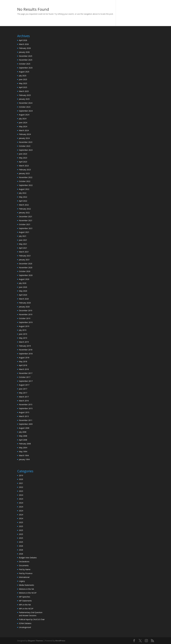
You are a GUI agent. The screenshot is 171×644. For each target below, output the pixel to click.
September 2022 (26, 185)
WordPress (60, 641)
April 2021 (23, 248)
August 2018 (24, 358)
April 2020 (23, 295)
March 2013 (24, 416)
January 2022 (24, 213)
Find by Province (26, 573)
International (24, 577)
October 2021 (25, 224)
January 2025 (24, 99)
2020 (21, 479)
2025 (21, 522)
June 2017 (23, 389)
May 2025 (23, 83)
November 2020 (26, 268)
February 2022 (25, 209)
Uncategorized (25, 627)
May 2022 (23, 197)
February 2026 (25, 48)
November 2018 (26, 350)
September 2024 (26, 111)
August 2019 (24, 326)
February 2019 (25, 346)
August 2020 (24, 279)
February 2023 (25, 170)
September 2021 (26, 228)
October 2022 (25, 181)
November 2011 (26, 420)
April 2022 (23, 201)
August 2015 (24, 412)
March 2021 (24, 252)
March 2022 (24, 205)
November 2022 (26, 177)
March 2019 (24, 342)
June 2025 (23, 79)
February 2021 (25, 256)
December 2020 (26, 264)
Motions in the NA (26, 589)
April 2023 (23, 162)
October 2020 (25, 271)
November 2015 (26, 404)
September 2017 (26, 381)
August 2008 (24, 428)
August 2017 (24, 385)
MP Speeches (25, 597)
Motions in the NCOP (28, 593)
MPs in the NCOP (26, 609)
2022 (21, 487)
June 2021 (23, 240)
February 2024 (25, 134)
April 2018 (23, 365)
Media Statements (27, 585)
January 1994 (24, 459)
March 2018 (24, 369)
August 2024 (24, 115)
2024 (21, 495)
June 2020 (23, 287)
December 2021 (26, 217)
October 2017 (25, 377)
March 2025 (24, 91)
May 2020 (23, 291)
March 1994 (24, 455)
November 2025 (26, 60)
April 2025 (23, 87)
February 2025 (25, 95)
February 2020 (25, 303)
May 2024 (23, 126)
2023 (21, 491)
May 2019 (23, 338)
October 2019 (25, 318)
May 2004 (23, 448)
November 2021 (26, 220)
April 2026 (23, 40)
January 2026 (24, 52)
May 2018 (23, 361)
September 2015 (26, 408)
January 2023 (24, 173)
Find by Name (25, 569)
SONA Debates (25, 623)
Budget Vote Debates (28, 558)
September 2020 (26, 275)
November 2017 (26, 373)
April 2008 (23, 440)
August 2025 (24, 72)
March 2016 (24, 401)
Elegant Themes (35, 641)
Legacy (22, 581)
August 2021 (24, 232)
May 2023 (23, 158)
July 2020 (23, 283)
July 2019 (23, 330)
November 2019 (26, 314)
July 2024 (23, 119)
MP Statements (25, 601)
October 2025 (25, 64)
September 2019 (26, 322)
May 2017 (23, 393)
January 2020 (24, 307)
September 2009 (26, 424)
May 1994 (23, 452)
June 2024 (23, 123)
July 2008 (23, 432)
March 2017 (24, 397)
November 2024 (26, 103)
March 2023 (24, 166)
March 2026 (24, 44)
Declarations (24, 562)
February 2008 (25, 444)
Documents (24, 565)
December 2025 (26, 56)
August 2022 (24, 189)
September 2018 (26, 354)
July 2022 (23, 193)
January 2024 (24, 138)
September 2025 (26, 68)
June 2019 (23, 334)
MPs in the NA (25, 605)
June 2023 (23, 154)
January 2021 (24, 260)
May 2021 (23, 244)
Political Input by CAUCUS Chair (32, 619)
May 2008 (23, 436)
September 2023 (26, 150)
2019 (21, 475)
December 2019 (26, 310)
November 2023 (26, 142)
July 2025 (23, 76)
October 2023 (25, 146)
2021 (21, 483)
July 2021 (23, 236)
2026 (21, 546)
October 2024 (25, 107)
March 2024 (24, 130)
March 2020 (24, 299)
